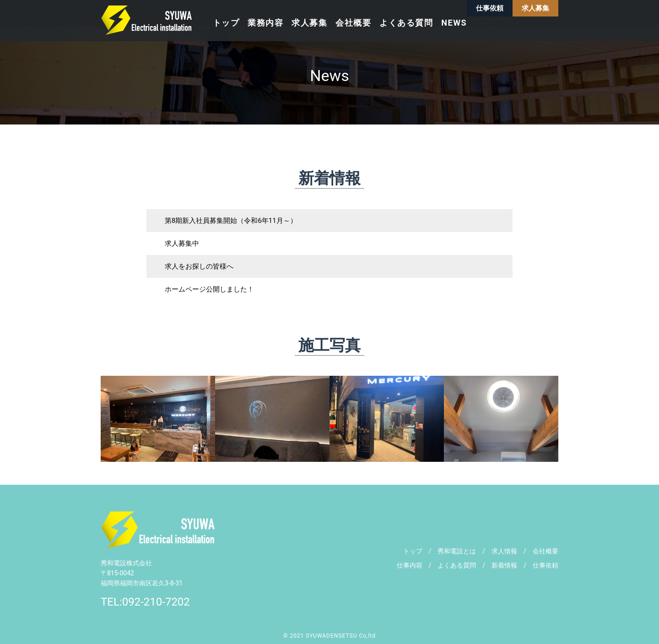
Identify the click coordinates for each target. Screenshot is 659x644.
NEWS (454, 23)
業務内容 (265, 23)
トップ (226, 23)
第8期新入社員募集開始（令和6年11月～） (231, 221)
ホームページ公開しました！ (209, 289)
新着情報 (504, 565)
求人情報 (504, 551)
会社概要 (353, 23)
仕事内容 (413, 565)
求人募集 (535, 8)
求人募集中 (182, 244)
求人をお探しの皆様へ (199, 266)
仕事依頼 (490, 8)
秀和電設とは (457, 551)
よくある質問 (406, 23)
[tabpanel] (158, 419)
